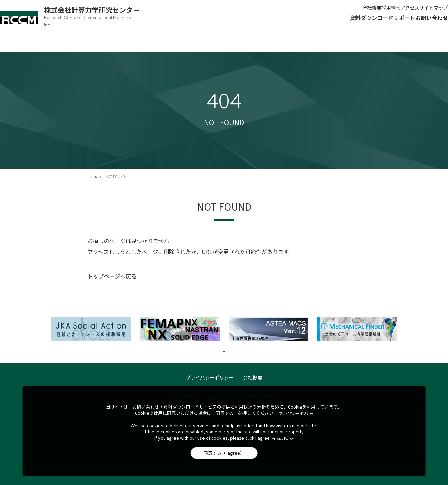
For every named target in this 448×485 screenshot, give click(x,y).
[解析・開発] (281, 29)
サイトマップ (420, 12)
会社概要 (322, 12)
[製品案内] (243, 29)
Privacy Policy (283, 438)
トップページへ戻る (112, 264)
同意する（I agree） (224, 453)
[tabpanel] (91, 317)
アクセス (384, 12)
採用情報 (353, 12)
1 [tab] (224, 340)
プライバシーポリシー (210, 366)
